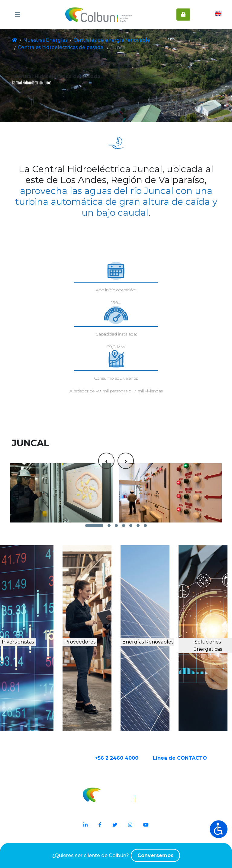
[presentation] (106, 416)
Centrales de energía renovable (98, 40)
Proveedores (95, 647)
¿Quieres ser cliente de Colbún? (116, 855)
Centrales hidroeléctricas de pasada (172, 40)
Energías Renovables (151, 653)
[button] (94, 523)
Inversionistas (37, 647)
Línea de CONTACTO (195, 773)
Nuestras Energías (42, 40)
